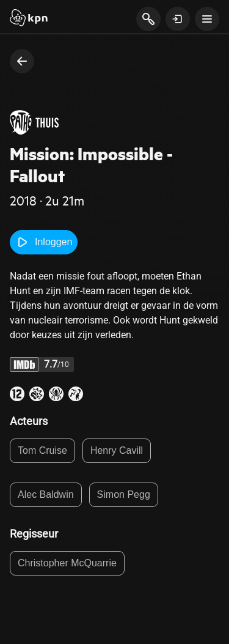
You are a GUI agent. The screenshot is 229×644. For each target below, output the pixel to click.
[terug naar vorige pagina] (22, 61)
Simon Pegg (124, 494)
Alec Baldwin (46, 494)
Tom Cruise (42, 450)
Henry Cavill (117, 450)
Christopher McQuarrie (67, 563)
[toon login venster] (178, 19)
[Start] (29, 19)
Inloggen (44, 242)
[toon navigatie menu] (207, 19)
